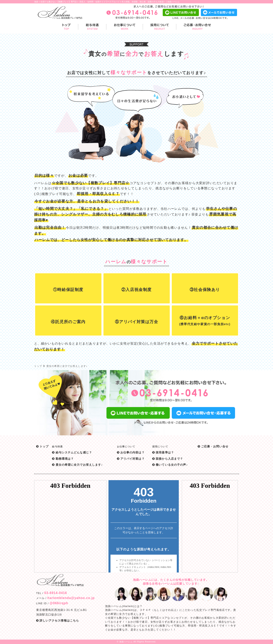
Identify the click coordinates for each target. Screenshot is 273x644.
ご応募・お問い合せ (213, 446)
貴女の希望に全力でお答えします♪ (77, 465)
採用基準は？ (163, 452)
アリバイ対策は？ (131, 459)
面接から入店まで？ (168, 459)
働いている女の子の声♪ (170, 465)
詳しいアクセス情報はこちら (58, 621)
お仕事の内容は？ (131, 452)
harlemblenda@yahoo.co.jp (71, 598)
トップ (38, 366)
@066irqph (59, 603)
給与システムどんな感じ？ (72, 452)
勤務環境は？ (63, 459)
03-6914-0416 (56, 593)
